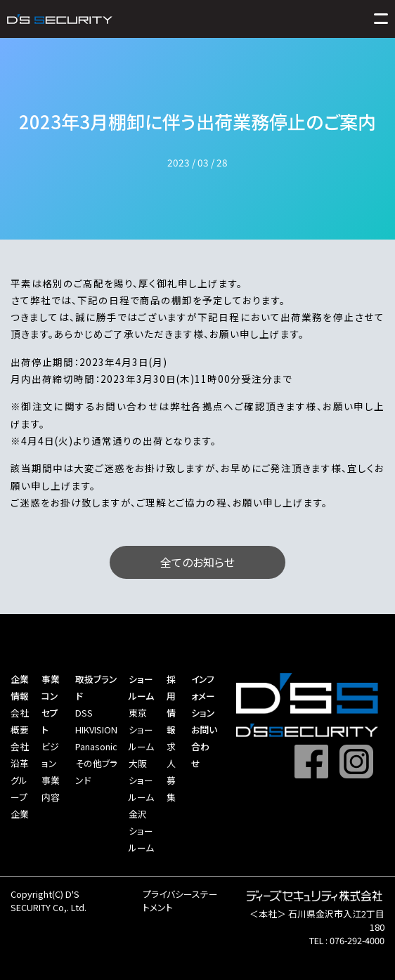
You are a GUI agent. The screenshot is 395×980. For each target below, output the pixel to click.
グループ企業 (20, 797)
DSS (84, 713)
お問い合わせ (204, 746)
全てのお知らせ (197, 562)
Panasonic (96, 746)
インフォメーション (203, 696)
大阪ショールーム (141, 780)
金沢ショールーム (141, 831)
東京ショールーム (141, 730)
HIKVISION (96, 730)
